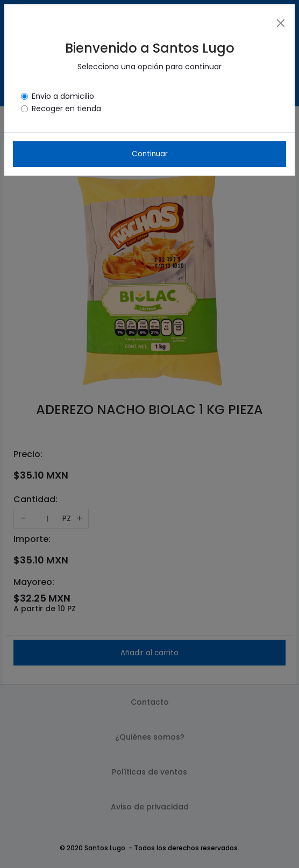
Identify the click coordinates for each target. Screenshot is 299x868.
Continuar (150, 154)
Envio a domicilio (63, 96)
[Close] (281, 23)
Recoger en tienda (66, 108)
